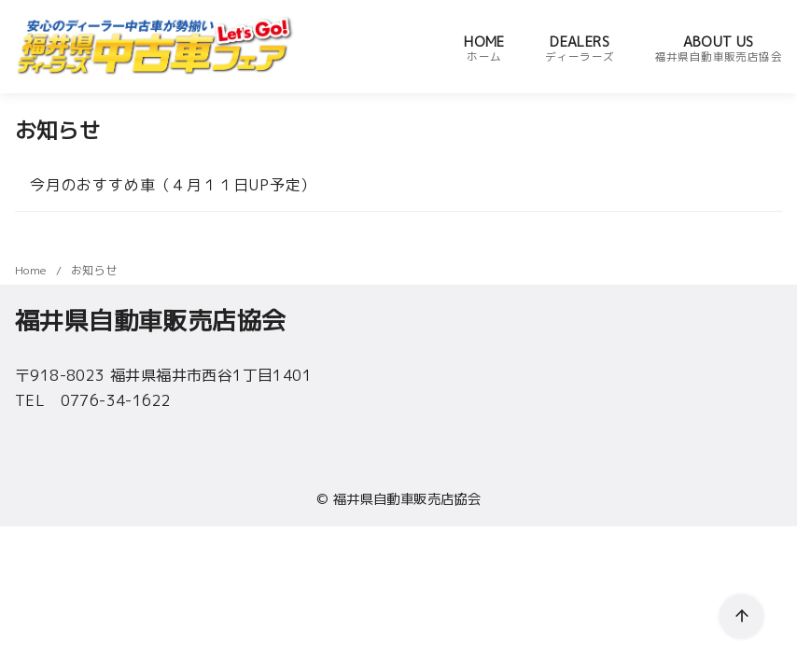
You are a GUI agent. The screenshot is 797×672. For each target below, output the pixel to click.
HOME (484, 49)
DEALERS (580, 49)
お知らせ (94, 270)
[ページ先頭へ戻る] (741, 616)
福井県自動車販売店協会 (407, 499)
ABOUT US (719, 49)
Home (33, 270)
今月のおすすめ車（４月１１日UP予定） (173, 185)
